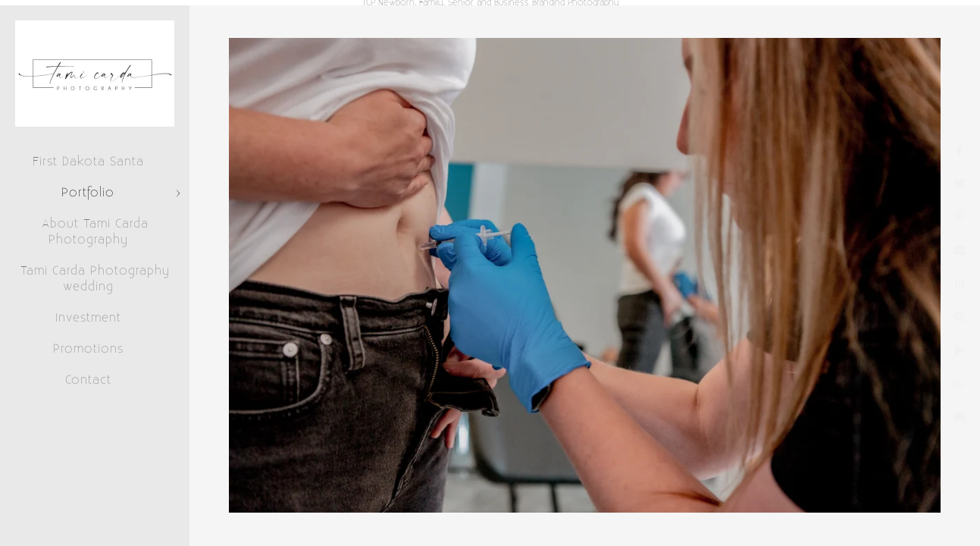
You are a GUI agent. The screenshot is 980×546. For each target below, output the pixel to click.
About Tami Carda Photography (95, 232)
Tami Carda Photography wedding (95, 279)
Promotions (88, 349)
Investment (88, 318)
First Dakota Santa (88, 162)
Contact (88, 380)
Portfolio (88, 193)
